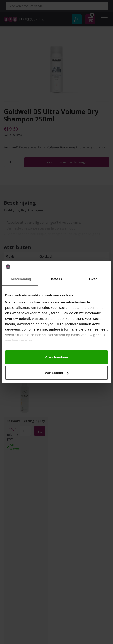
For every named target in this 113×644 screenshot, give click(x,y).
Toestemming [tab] (20, 279)
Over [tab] (93, 279)
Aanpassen (57, 373)
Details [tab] (56, 279)
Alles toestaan (56, 357)
